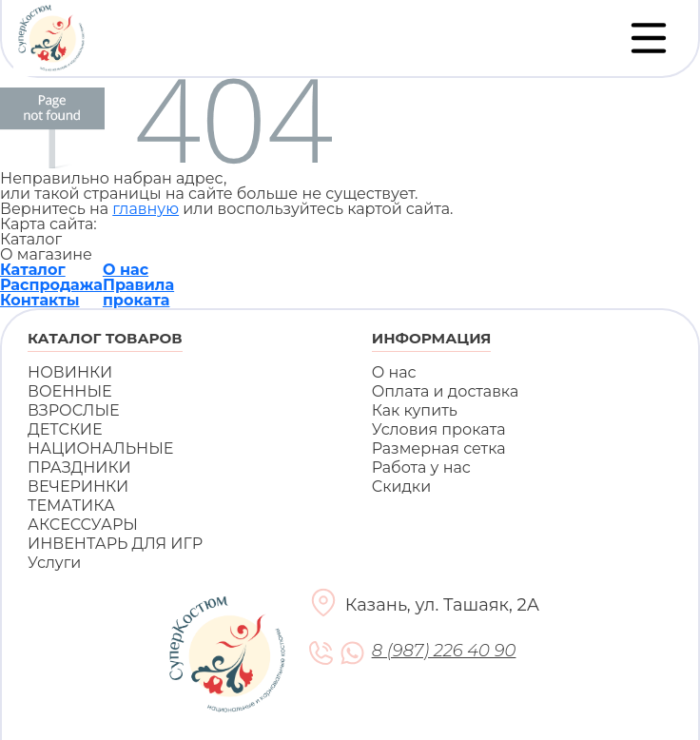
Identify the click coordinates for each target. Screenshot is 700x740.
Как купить (415, 410)
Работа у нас (421, 467)
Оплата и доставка (446, 391)
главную (146, 209)
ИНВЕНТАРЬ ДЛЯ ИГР (115, 544)
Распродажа (51, 285)
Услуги (54, 563)
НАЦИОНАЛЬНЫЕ (100, 448)
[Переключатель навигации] (649, 38)
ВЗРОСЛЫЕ (74, 410)
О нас (126, 270)
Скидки (401, 487)
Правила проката (138, 292)
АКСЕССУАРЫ (83, 525)
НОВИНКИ (70, 372)
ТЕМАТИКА (71, 506)
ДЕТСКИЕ (65, 429)
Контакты (40, 300)
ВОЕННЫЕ (70, 391)
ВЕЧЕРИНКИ (78, 487)
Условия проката (439, 429)
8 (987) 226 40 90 (444, 651)
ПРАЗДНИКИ (79, 467)
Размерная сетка (439, 448)
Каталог (33, 270)
